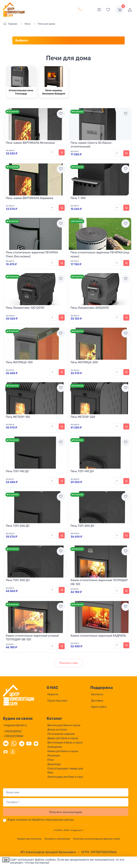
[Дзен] (36, 743)
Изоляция (54, 756)
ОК (6, 860)
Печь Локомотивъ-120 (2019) (25, 308)
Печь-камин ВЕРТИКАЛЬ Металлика (30, 143)
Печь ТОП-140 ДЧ (82, 471)
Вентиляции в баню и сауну (65, 743)
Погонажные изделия (61, 734)
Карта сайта (99, 707)
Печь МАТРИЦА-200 (84, 362)
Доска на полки (57, 730)
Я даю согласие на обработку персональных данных (41, 820)
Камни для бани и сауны (63, 751)
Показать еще (68, 663)
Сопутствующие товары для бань (65, 771)
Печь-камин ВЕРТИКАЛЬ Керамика (30, 198)
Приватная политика (29, 839)
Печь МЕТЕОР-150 (18, 417)
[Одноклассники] (13, 751)
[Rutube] (6, 751)
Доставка (97, 701)
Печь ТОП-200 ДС (18, 526)
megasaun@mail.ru (15, 725)
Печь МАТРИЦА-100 (19, 362)
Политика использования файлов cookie (97, 839)
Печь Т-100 (78, 198)
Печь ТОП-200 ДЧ (83, 526)
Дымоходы (54, 764)
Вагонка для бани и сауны (64, 725)
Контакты (97, 694)
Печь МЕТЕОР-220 (83, 417)
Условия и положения (57, 839)
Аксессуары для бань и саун (65, 777)
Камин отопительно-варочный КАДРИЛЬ (98, 636)
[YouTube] (29, 743)
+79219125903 (13, 732)
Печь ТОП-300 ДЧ (18, 580)
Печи (51, 760)
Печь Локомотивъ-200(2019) (90, 308)
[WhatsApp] (14, 743)
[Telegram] (22, 743)
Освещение (55, 747)
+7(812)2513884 (13, 736)
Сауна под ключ (57, 701)
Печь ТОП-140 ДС (17, 471)
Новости (53, 694)
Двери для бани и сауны (63, 738)
